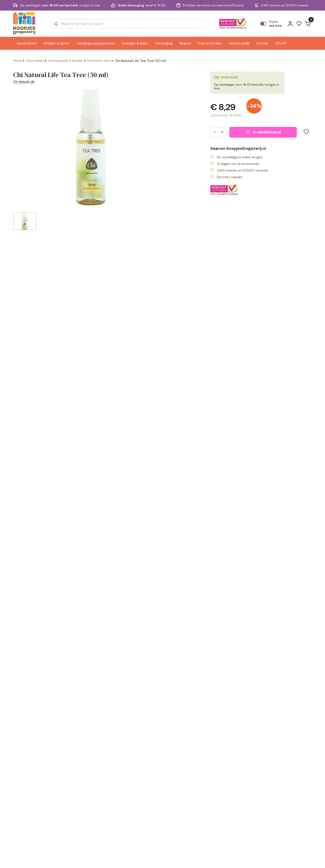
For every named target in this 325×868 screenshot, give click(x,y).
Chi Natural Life (24, 82)
